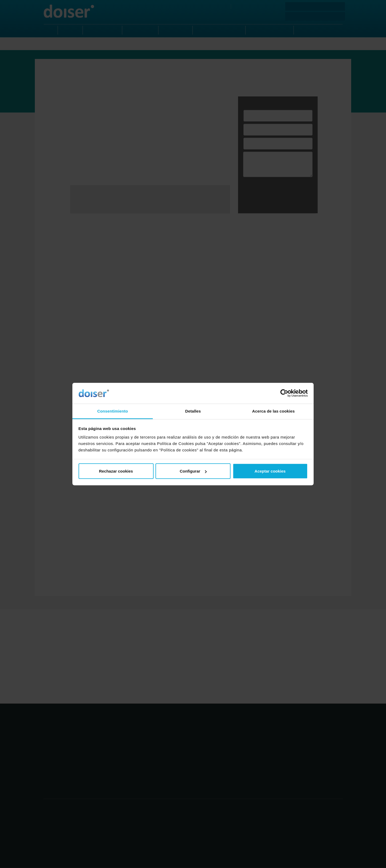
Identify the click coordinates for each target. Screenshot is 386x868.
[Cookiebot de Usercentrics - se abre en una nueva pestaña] (284, 393)
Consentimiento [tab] (113, 411)
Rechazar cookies (116, 471)
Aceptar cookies (270, 471)
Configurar (193, 471)
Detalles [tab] (193, 411)
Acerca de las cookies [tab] (274, 411)
